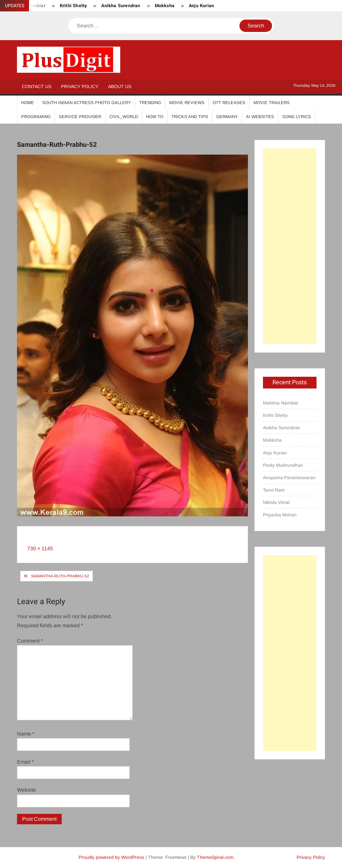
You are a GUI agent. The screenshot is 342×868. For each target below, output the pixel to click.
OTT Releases (229, 103)
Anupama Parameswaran (289, 478)
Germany (227, 117)
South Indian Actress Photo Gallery (87, 103)
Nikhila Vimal (276, 502)
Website (26, 790)
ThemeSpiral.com (215, 857)
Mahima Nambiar (281, 403)
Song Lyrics (297, 117)
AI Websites (260, 117)
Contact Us (37, 86)
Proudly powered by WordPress (111, 857)
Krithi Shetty (73, 6)
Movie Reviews (187, 103)
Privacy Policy (80, 86)
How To (155, 117)
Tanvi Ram (274, 490)
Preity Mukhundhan (283, 465)
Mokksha (165, 6)
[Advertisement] (290, 246)
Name (26, 734)
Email (25, 762)
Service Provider (80, 117)
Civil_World (124, 117)
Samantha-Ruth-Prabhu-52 (60, 576)
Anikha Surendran (121, 6)
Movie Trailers (272, 103)
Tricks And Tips (190, 117)
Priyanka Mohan (280, 515)
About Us (120, 86)
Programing (36, 117)
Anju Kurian (201, 6)
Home (28, 103)
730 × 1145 (40, 548)
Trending (150, 103)
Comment (30, 641)
